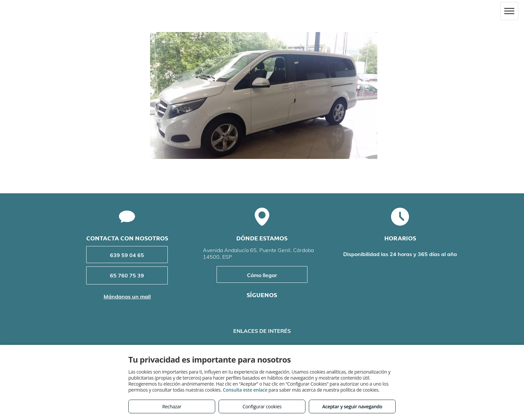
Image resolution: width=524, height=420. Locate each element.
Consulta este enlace (245, 390)
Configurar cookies (262, 406)
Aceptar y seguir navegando (352, 406)
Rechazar (172, 406)
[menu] (509, 11)
